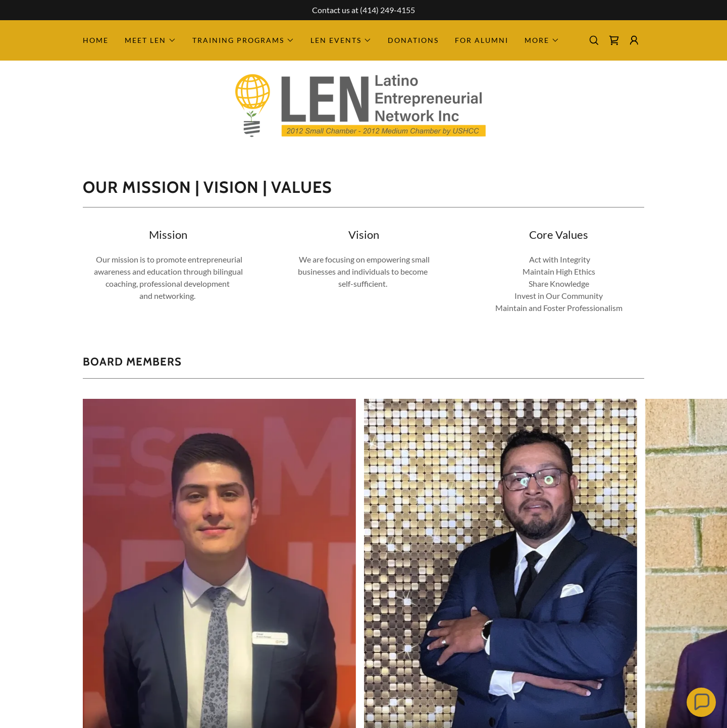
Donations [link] (413, 40)
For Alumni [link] (482, 40)
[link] (614, 40)
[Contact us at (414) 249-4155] (363, 10)
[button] (150, 40)
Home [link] (96, 40)
